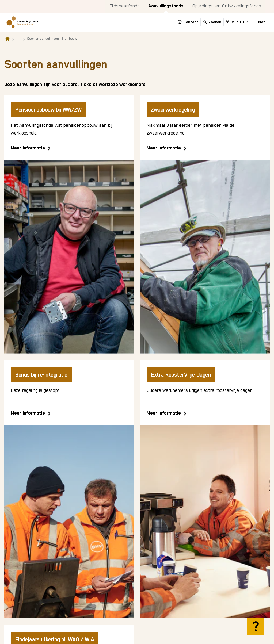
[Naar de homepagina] (7, 39)
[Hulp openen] (256, 626)
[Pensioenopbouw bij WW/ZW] (69, 224)
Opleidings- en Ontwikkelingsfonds (227, 6)
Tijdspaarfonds (125, 6)
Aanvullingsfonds (166, 6)
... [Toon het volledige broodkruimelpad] (19, 39)
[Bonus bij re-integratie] (69, 489)
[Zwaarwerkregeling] (205, 224)
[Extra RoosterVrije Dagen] (205, 489)
